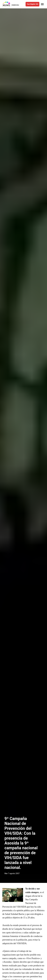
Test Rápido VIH (32, 4)
